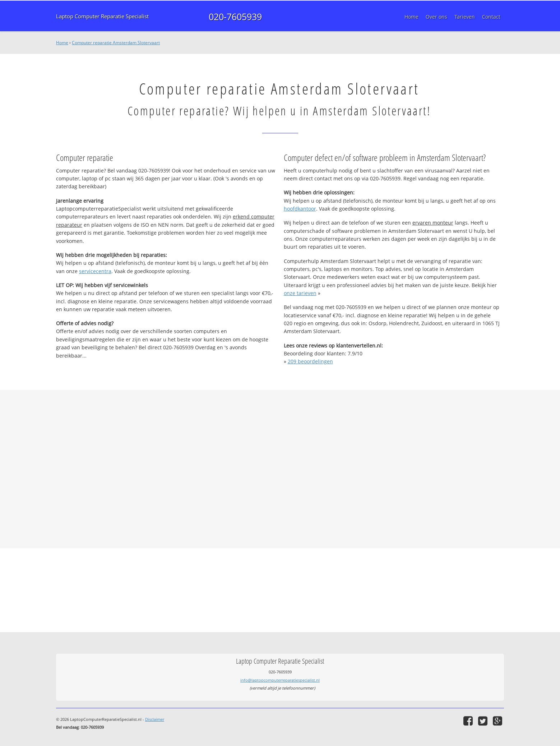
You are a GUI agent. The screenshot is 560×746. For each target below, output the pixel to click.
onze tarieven (300, 293)
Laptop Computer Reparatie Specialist (102, 16)
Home (62, 43)
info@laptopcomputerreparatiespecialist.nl (280, 680)
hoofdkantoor (300, 209)
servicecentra (95, 271)
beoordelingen (310, 361)
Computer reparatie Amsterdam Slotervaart (116, 43)
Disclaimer (155, 719)
